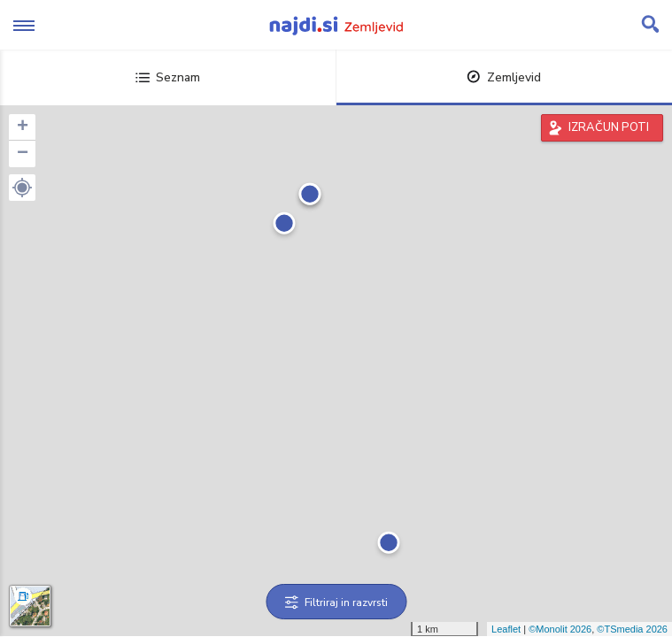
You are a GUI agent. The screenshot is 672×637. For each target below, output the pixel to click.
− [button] (23, 154)
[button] (22, 188)
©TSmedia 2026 (632, 629)
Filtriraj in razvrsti (336, 602)
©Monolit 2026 (560, 629)
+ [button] (23, 127)
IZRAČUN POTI (609, 127)
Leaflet (506, 629)
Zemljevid (504, 77)
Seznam (168, 77)
